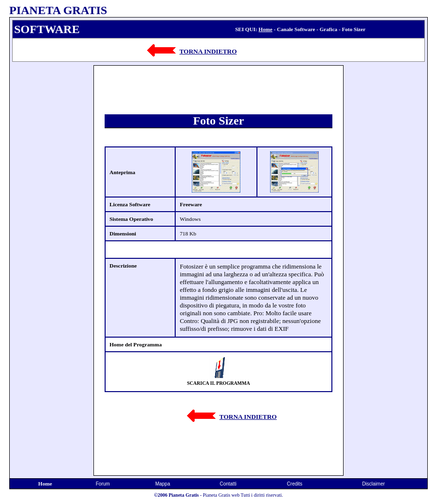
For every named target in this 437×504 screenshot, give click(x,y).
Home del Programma (136, 344)
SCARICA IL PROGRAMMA (218, 383)
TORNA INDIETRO (208, 51)
